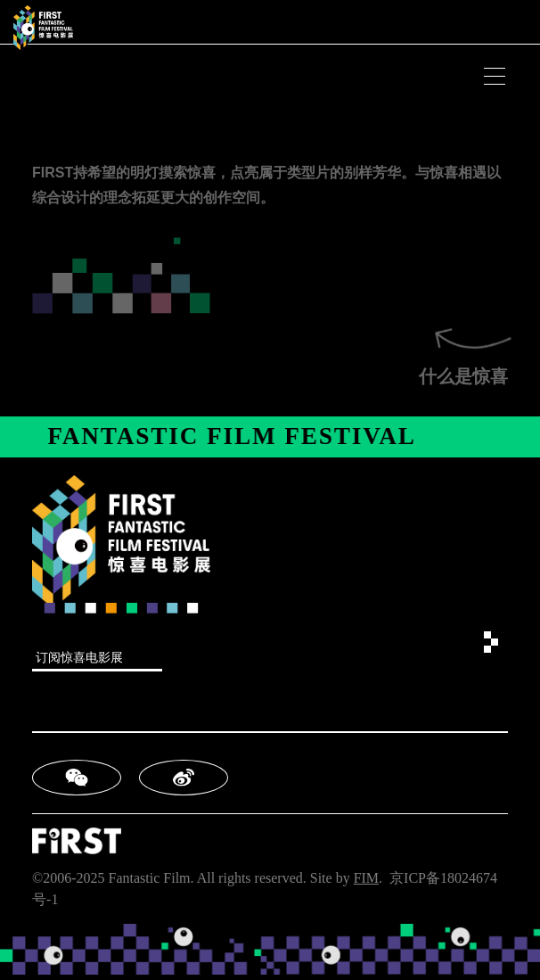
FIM (366, 878)
